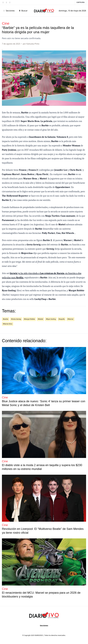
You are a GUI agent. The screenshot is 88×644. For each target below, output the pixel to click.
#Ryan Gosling (51, 319)
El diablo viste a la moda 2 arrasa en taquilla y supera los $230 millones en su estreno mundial (42, 467)
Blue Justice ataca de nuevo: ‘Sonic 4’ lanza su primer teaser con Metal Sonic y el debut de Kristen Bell (44, 403)
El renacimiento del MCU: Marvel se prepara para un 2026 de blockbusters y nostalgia (41, 595)
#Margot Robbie (29, 319)
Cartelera (80, 2)
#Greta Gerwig (16, 319)
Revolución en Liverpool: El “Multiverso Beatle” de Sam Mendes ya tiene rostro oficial (43, 531)
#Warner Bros (8, 324)
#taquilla (62, 319)
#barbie (6, 319)
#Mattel (40, 319)
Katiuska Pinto (33, 44)
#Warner (70, 319)
